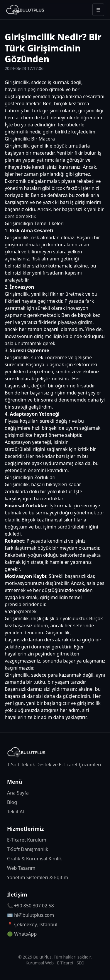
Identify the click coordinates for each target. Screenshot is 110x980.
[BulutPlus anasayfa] (25, 10)
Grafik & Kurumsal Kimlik (34, 859)
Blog (12, 802)
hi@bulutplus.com (34, 915)
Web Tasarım (21, 868)
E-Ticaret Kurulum (27, 840)
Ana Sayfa (18, 793)
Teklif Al (16, 812)
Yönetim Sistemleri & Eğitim (38, 877)
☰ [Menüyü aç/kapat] (98, 10)
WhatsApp (25, 934)
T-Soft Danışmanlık (28, 849)
